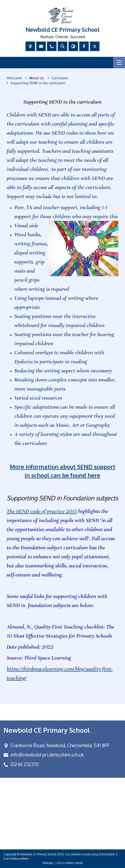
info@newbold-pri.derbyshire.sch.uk (47, 755)
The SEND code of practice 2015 (42, 511)
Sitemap (47, 863)
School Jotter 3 (108, 854)
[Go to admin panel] (70, 863)
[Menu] (119, 63)
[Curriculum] (60, 78)
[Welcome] (14, 78)
